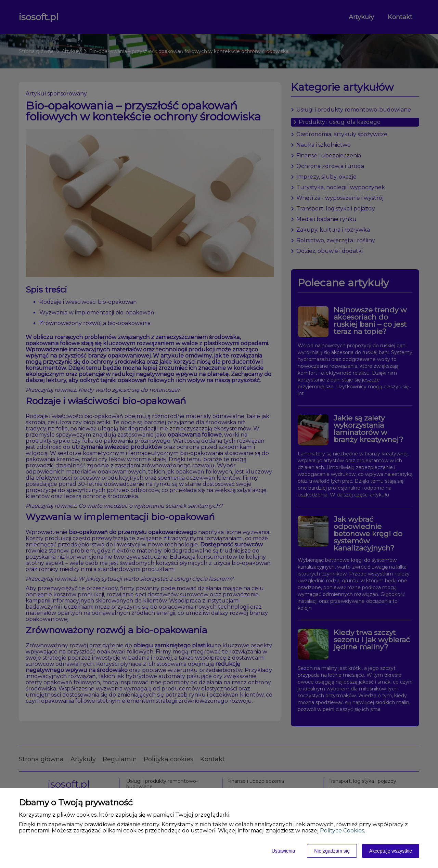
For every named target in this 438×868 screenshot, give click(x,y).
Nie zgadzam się (332, 851)
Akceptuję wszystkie (391, 851)
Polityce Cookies (342, 831)
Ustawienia (283, 851)
